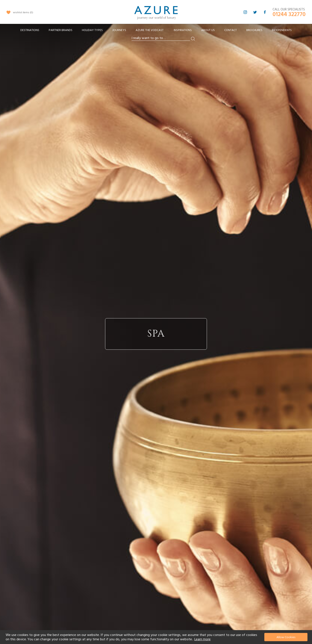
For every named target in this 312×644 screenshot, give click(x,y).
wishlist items (23, 12)
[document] (157, 637)
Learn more (202, 639)
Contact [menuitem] (231, 30)
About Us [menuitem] (208, 30)
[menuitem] (30, 30)
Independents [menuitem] (282, 30)
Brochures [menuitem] (254, 30)
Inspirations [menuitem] (183, 30)
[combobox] (161, 38)
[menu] (156, 32)
